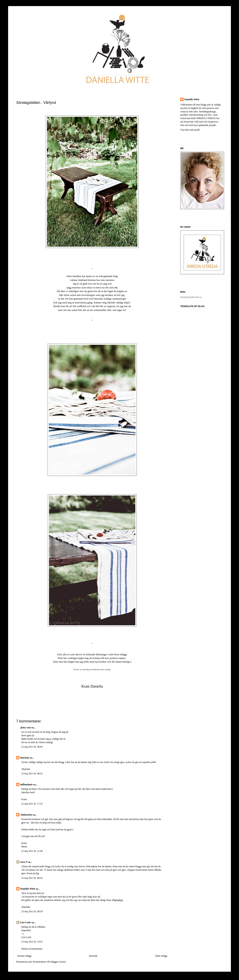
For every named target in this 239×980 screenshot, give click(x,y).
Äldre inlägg (161, 956)
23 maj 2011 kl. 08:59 (32, 911)
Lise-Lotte (26, 922)
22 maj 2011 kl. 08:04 (32, 747)
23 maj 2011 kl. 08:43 (32, 878)
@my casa (26, 727)
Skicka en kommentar (32, 949)
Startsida (93, 956)
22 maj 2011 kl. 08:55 (32, 774)
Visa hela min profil (190, 130)
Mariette (25, 758)
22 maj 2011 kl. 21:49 (32, 851)
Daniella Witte (28, 889)
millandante (26, 784)
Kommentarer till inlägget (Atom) (49, 962)
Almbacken (26, 815)
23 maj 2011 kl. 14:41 (32, 942)
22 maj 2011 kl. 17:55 (32, 804)
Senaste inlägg (24, 956)
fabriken (97, 669)
